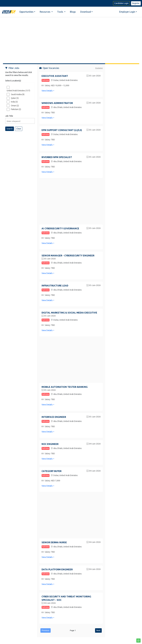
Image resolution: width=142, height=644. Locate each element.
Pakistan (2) (16, 109)
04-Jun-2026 (94, 444)
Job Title (9, 116)
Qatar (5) (15, 98)
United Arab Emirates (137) (18, 91)
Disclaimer (99, 68)
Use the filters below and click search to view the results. (19, 74)
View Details (48, 91)
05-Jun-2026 (94, 76)
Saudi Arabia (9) (18, 94)
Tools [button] (60, 12)
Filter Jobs (12, 68)
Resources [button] (45, 12)
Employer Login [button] (127, 12)
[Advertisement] (71, 39)
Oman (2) (15, 106)
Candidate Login (121, 3)
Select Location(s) (13, 81)
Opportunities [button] (26, 12)
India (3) (14, 102)
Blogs (73, 12)
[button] (138, 641)
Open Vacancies (49, 68)
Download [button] (86, 12)
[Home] (9, 12)
